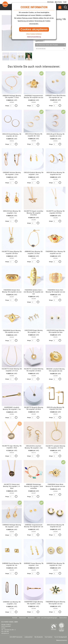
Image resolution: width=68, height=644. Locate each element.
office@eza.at (5, 630)
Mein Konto (58, 2)
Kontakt (15, 614)
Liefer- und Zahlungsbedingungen (47, 614)
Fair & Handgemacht (61, 634)
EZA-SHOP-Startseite (16, 634)
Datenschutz (63, 614)
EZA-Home (51, 2)
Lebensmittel (28, 634)
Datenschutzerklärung (34, 37)
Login (65, 2)
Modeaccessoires (62, 637)
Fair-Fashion (49, 634)
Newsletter (31, 614)
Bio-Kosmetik (39, 634)
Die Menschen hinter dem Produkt (47, 45)
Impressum (23, 614)
